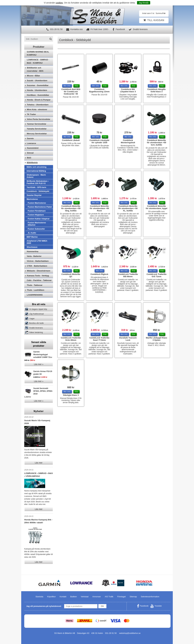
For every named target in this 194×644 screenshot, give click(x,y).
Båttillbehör (32, 163)
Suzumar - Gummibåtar (38, 85)
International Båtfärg (36, 171)
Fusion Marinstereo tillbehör (37, 224)
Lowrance (31, 143)
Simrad (30, 153)
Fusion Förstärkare (37, 211)
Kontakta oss (74, 29)
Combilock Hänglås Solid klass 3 (156, 90)
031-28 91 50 (54, 29)
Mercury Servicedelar (37, 134)
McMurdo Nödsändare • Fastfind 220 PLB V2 (38, 182)
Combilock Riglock (99, 274)
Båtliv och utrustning (37, 167)
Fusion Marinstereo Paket (40, 207)
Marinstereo (32, 199)
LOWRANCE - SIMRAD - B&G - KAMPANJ (38, 61)
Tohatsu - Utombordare (38, 105)
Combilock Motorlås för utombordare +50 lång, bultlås (71, 208)
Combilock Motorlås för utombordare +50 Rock (99, 208)
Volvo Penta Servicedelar (38, 119)
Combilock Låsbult (71, 140)
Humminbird (33, 148)
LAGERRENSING (35, 295)
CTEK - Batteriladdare (37, 266)
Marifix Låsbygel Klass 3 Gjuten (157, 339)
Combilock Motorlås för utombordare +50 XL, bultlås (128, 208)
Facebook (119, 29)
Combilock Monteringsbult (128, 141)
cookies (59, 3)
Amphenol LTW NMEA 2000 (37, 242)
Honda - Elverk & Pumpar (39, 100)
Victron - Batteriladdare (38, 261)
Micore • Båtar (33, 76)
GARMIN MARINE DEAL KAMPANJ (38, 53)
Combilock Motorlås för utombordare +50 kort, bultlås (156, 143)
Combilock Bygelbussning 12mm (99, 90)
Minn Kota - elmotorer (37, 109)
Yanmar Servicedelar (37, 124)
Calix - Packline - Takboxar (39, 280)
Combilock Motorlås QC (71, 275)
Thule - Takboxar (35, 285)
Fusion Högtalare (36, 215)
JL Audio (32, 233)
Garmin (30, 138)
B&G (29, 158)
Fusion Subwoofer (36, 229)
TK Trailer (31, 114)
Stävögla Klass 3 (71, 395)
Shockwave (32, 247)
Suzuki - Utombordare (37, 80)
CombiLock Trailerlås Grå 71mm (157, 275)
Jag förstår (144, 3)
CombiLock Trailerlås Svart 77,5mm (99, 339)
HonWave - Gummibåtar (38, 95)
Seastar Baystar (34, 195)
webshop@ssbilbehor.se (130, 633)
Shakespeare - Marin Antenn (36, 176)
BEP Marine (32, 237)
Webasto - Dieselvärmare (38, 271)
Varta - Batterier (34, 256)
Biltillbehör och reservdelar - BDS (35, 69)
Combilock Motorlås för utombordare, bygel (157, 207)
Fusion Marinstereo (37, 203)
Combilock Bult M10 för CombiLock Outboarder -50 (71, 92)
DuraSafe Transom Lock (128, 339)
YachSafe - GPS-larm (36, 187)
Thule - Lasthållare (36, 290)
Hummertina (33, 251)
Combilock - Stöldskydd (38, 191)
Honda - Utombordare (37, 90)
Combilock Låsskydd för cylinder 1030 (99, 141)
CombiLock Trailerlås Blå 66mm (128, 275)
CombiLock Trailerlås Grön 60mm (71, 339)
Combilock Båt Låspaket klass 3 (128, 90)
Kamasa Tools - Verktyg (38, 276)
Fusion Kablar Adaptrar (39, 219)
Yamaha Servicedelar (37, 129)
